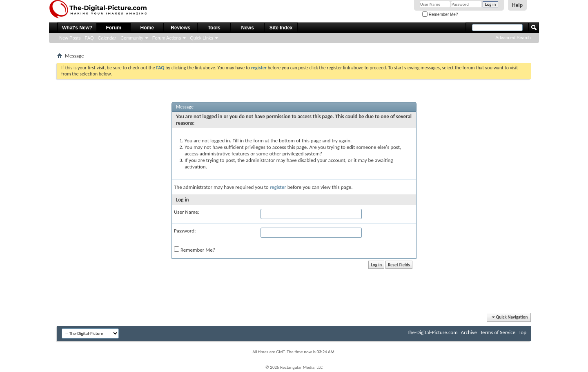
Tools (214, 28)
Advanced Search (513, 38)
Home (147, 28)
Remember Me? (440, 14)
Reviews (180, 28)
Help (517, 5)
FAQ (89, 38)
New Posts (70, 38)
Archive (469, 332)
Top (522, 332)
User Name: (187, 212)
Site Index (281, 28)
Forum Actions (167, 38)
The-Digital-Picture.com (432, 332)
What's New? (77, 28)
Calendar (107, 38)
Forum (114, 28)
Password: (185, 231)
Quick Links (202, 38)
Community (132, 38)
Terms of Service (498, 332)
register (278, 187)
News (248, 28)
